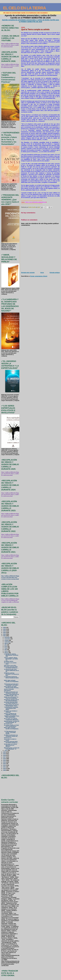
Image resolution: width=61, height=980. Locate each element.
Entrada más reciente (28, 273)
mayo (6, 648)
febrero (7, 653)
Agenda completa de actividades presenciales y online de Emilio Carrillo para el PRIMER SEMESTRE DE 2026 (30, 21)
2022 (5, 634)
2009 (5, 770)
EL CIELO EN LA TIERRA (24, 8)
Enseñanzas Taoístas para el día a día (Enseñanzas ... (11, 700)
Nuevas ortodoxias (9, 689)
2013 (5, 764)
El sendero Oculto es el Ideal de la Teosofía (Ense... (11, 726)
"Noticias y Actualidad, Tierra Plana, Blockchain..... (12, 717)
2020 (5, 752)
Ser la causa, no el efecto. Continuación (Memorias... (12, 719)
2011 (5, 767)
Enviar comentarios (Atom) (39, 276)
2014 (5, 762)
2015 (5, 760)
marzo (6, 651)
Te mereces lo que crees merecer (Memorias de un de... (11, 670)
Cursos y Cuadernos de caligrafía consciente (10, 714)
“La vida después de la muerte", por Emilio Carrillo (10, 733)
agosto (6, 643)
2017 (5, 757)
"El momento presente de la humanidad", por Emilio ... (12, 685)
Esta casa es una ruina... (10, 665)
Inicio (42, 273)
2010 (5, 768)
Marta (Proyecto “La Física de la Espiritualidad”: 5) (12, 748)
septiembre (8, 642)
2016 (5, 759)
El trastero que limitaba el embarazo (11, 712)
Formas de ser (8, 738)
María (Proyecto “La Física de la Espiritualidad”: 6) (12, 722)
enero (6, 750)
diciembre (7, 637)
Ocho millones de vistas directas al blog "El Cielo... (12, 687)
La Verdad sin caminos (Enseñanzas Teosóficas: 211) (11, 655)
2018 (5, 755)
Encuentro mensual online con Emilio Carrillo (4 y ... (11, 667)
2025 (5, 629)
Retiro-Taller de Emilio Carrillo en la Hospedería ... (11, 682)
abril (6, 649)
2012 (5, 765)
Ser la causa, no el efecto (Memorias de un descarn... (11, 745)
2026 (5, 627)
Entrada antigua (55, 273)
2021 (5, 636)
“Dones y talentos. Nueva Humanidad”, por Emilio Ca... (11, 659)
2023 (5, 632)
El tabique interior (9, 661)
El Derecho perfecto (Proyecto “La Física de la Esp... (11, 674)
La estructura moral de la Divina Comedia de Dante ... (11, 678)
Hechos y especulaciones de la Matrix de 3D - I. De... (11, 695)
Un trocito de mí (8, 724)
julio (6, 645)
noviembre (7, 639)
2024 (5, 631)
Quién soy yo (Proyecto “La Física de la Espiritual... (11, 698)
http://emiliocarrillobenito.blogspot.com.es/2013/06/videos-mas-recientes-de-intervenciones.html (10, 577)
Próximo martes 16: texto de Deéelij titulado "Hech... (11, 705)
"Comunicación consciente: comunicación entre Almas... (11, 708)
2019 (5, 754)
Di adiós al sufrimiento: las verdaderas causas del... (11, 693)
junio (6, 646)
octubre (7, 640)
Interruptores (7, 691)
